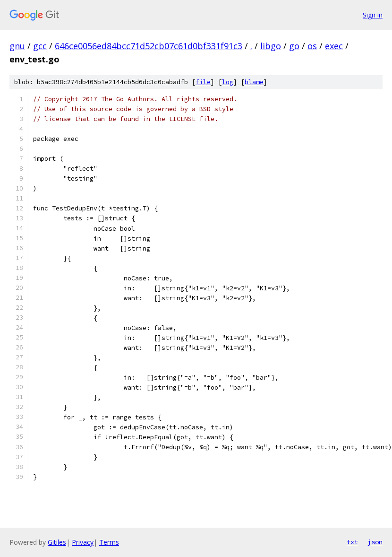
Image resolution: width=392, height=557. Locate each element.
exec (334, 46)
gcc (40, 46)
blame (254, 82)
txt (352, 542)
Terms (109, 542)
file (203, 82)
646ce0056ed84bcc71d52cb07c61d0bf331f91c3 (149, 46)
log (228, 82)
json (375, 542)
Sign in (373, 15)
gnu (17, 46)
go (294, 46)
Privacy (83, 542)
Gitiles (57, 542)
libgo (271, 46)
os (312, 46)
